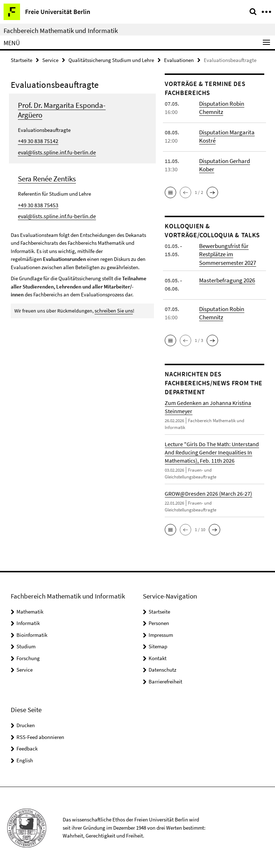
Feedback (27, 747)
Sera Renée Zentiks (47, 178)
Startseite (21, 60)
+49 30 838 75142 (36, 140)
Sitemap (158, 645)
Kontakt (158, 657)
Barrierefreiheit (165, 680)
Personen (159, 622)
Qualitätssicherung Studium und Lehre (111, 60)
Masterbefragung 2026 (226, 279)
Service (50, 60)
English (25, 759)
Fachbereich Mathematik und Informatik (61, 30)
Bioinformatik (32, 634)
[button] (170, 192)
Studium (26, 645)
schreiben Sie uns (113, 309)
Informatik (28, 622)
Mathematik (30, 611)
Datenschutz (162, 669)
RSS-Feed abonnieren (40, 736)
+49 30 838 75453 (36, 204)
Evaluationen (179, 60)
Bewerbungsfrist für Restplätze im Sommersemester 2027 (227, 254)
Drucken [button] (26, 724)
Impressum (161, 634)
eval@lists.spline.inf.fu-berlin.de (54, 151)
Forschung (28, 657)
